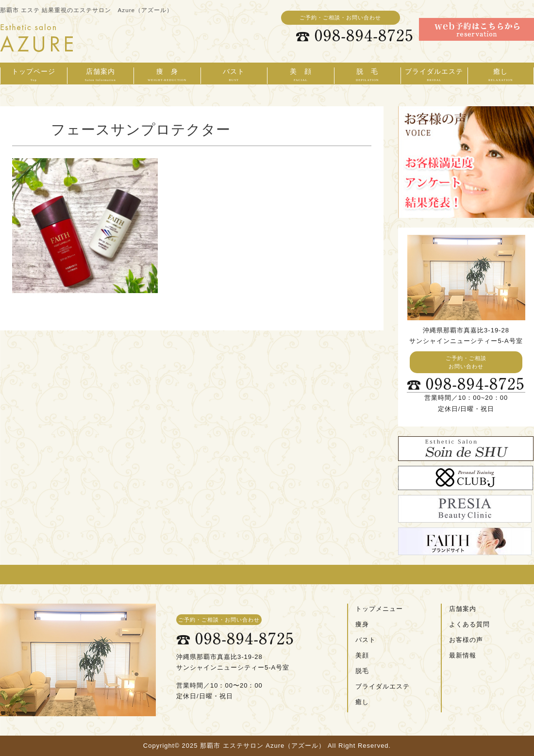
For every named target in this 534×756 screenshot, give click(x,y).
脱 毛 (368, 76)
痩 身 (167, 76)
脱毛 (362, 671)
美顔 (362, 655)
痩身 (362, 624)
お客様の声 (466, 640)
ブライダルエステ (434, 76)
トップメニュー (379, 609)
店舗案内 (101, 76)
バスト (234, 76)
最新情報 (463, 655)
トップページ (34, 76)
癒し (501, 76)
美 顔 (301, 76)
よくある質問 (469, 624)
